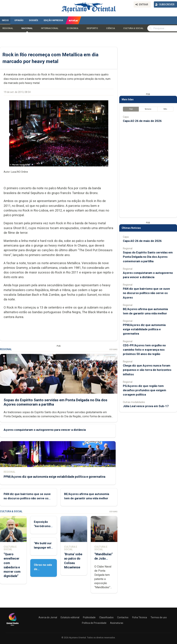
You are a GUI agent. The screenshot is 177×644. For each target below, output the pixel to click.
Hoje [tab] (131, 109)
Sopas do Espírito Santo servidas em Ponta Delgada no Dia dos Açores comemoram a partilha (148, 257)
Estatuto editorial (70, 617)
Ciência (111, 28)
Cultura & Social (133, 28)
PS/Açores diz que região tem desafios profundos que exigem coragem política (145, 390)
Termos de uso (159, 617)
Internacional (50, 28)
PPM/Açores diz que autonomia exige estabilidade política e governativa (54, 477)
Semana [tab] (148, 109)
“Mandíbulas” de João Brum (104, 559)
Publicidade (89, 617)
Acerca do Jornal (48, 617)
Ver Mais (113, 350)
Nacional (27, 28)
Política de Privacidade (94, 623)
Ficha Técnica (140, 617)
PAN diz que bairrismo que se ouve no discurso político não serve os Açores (27, 498)
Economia (73, 28)
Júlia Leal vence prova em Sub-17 (146, 406)
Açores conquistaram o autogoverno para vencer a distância (45, 430)
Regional (8, 28)
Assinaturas (117, 623)
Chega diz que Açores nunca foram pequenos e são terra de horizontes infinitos (147, 370)
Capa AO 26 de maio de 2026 (142, 121)
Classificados (106, 617)
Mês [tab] (165, 109)
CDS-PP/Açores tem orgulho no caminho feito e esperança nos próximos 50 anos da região (144, 350)
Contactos (123, 617)
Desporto (92, 28)
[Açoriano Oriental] (12, 626)
